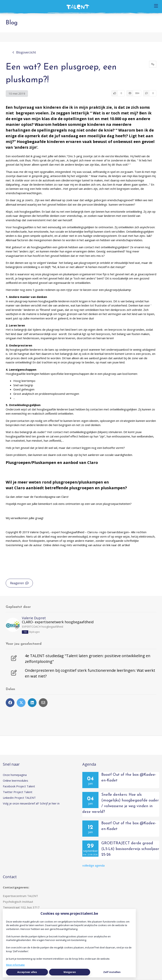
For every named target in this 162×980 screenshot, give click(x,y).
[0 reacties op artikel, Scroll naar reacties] (150, 93)
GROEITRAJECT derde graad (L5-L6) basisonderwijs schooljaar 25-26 (130, 849)
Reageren (19, 583)
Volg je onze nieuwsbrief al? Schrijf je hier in (31, 803)
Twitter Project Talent (18, 792)
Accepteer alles (27, 972)
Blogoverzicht (24, 52)
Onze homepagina (15, 775)
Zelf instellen (112, 972)
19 (25, 632)
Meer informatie (15, 965)
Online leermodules (15, 780)
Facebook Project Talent (19, 786)
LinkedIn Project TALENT (19, 798)
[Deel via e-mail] (43, 703)
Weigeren (70, 972)
